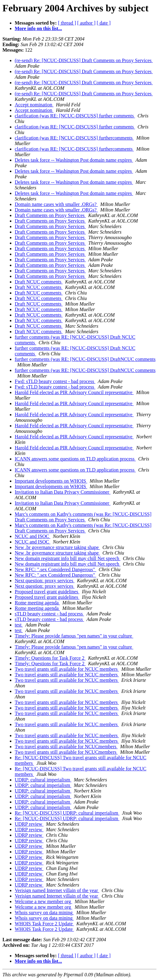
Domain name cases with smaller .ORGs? (56, 204)
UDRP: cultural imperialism (43, 780)
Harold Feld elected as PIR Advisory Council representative (74, 392)
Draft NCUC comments (39, 282)
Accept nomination (34, 105)
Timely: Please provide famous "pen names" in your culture (74, 636)
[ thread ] (67, 23)
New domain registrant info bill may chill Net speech (68, 558)
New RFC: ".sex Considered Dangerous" (55, 569)
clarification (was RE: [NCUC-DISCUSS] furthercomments (74, 138)
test (19, 625)
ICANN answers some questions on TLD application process (75, 459)
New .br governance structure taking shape (57, 547)
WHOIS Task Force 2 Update (44, 924)
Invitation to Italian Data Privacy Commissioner (63, 492)
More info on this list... (38, 28)
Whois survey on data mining (44, 913)
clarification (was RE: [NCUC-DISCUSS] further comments (75, 116)
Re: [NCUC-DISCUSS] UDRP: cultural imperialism (67, 813)
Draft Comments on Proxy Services (50, 215)
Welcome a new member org (43, 901)
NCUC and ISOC (33, 536)
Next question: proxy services (45, 581)
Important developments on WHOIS (51, 481)
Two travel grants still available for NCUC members (67, 669)
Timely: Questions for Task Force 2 (50, 658)
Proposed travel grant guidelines (47, 592)
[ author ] (87, 23)
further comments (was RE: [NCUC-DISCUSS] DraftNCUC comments (85, 359)
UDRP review (29, 824)
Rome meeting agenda (37, 603)
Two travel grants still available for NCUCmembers (66, 747)
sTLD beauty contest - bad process (49, 614)
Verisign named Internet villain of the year (57, 890)
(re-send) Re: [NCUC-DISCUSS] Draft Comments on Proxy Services (84, 60)
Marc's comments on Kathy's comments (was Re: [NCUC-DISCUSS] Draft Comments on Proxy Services (83, 517)
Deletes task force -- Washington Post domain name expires (74, 160)
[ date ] (104, 23)
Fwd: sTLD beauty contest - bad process (55, 381)
